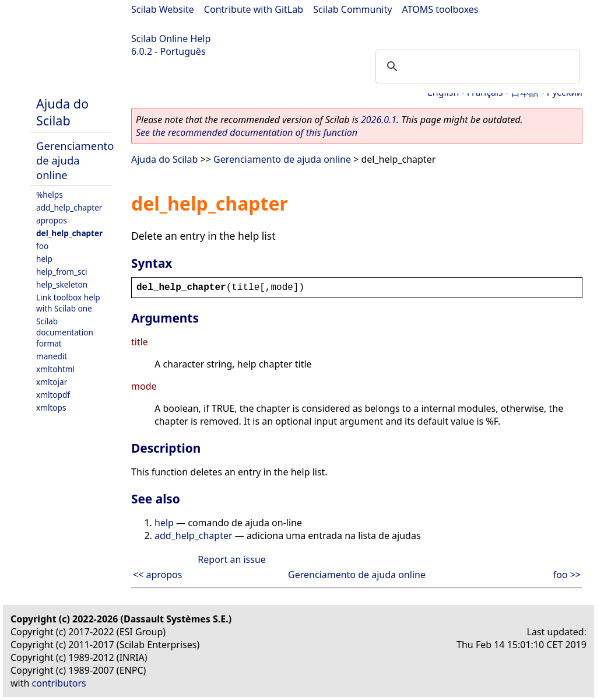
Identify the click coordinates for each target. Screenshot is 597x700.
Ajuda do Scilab (62, 112)
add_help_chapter (69, 207)
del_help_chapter (69, 233)
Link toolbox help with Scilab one (68, 303)
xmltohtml (55, 369)
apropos (52, 220)
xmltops (51, 407)
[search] (476, 66)
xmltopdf (53, 395)
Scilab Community (352, 9)
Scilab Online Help (171, 38)
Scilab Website (163, 9)
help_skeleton (62, 284)
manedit (52, 356)
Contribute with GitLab (254, 9)
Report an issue (231, 559)
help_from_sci (62, 272)
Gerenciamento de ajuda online (75, 160)
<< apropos (157, 575)
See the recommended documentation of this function (247, 132)
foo (42, 246)
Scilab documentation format (65, 332)
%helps (50, 195)
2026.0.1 (379, 120)
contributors (59, 683)
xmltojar (52, 382)
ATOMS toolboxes (440, 9)
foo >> (567, 575)
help (44, 259)
